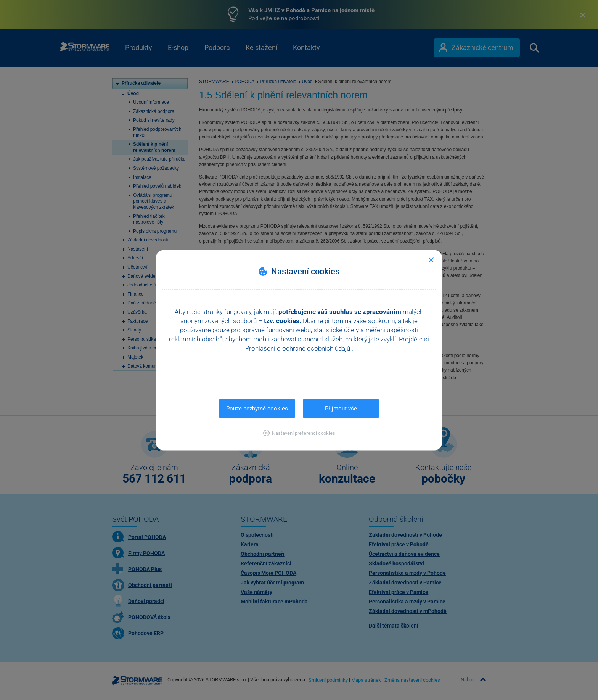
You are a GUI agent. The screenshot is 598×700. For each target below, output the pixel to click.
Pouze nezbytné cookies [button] (257, 408)
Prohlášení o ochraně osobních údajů (298, 348)
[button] (299, 433)
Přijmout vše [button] (341, 408)
